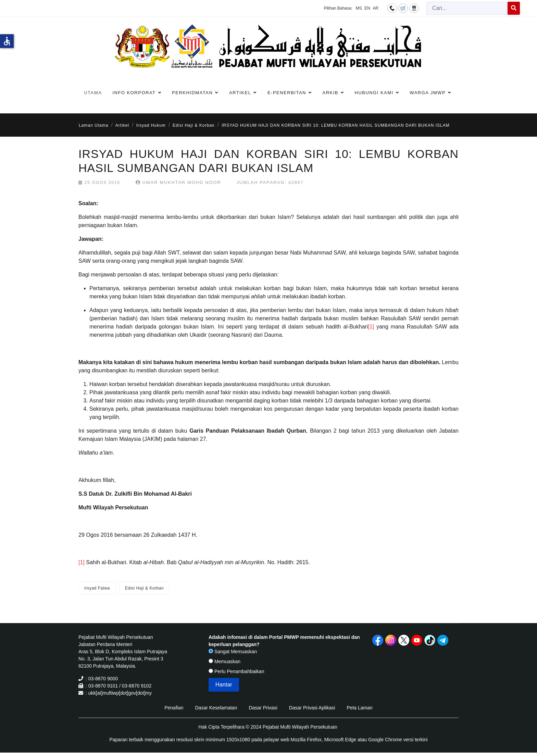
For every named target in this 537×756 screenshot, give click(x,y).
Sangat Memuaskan (233, 652)
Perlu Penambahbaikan (236, 671)
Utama (93, 93)
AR (376, 8)
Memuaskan (224, 661)
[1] (371, 327)
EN (367, 8)
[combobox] (467, 8)
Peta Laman (360, 708)
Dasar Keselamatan (216, 708)
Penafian (174, 708)
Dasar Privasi (263, 708)
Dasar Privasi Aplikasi (312, 708)
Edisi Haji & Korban (144, 588)
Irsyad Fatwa (97, 588)
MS (359, 8)
